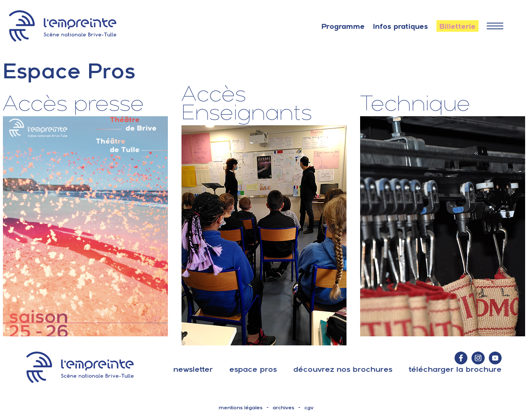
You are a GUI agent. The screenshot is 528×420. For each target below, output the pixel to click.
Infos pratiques (401, 26)
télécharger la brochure (455, 369)
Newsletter (193, 369)
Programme (343, 26)
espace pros (253, 369)
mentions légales (240, 408)
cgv (309, 408)
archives (283, 408)
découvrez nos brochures (343, 369)
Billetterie (457, 26)
